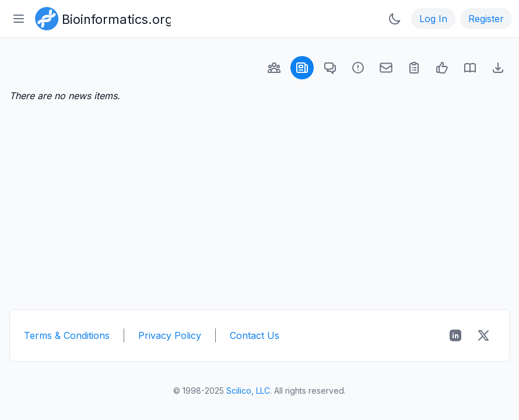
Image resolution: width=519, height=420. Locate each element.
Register (486, 19)
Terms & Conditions (67, 335)
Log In (433, 19)
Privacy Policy (170, 335)
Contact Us (255, 335)
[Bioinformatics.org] (101, 17)
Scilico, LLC (248, 391)
